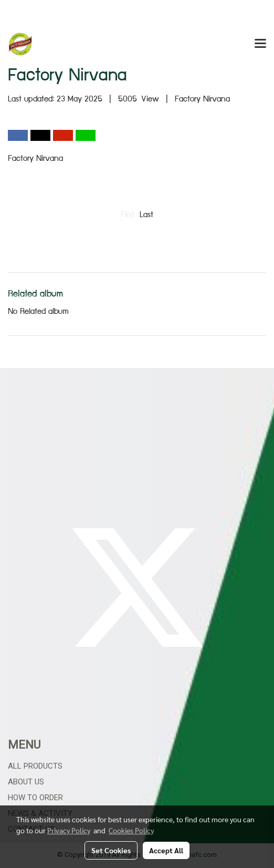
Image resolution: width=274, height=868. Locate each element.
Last (146, 216)
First (128, 216)
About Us (26, 782)
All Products (35, 766)
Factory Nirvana (202, 100)
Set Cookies (111, 850)
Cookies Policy (131, 830)
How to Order (35, 798)
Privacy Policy (69, 830)
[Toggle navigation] (260, 44)
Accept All (166, 850)
